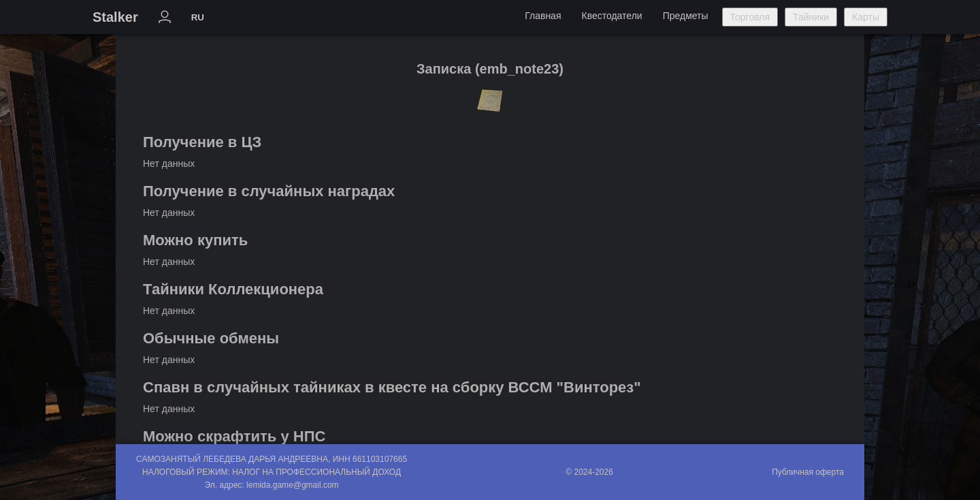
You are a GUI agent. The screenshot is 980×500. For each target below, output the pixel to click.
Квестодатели (611, 16)
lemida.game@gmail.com (293, 485)
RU (198, 17)
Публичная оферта (808, 472)
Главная (543, 16)
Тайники (811, 17)
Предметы (686, 16)
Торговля (750, 17)
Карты (866, 17)
